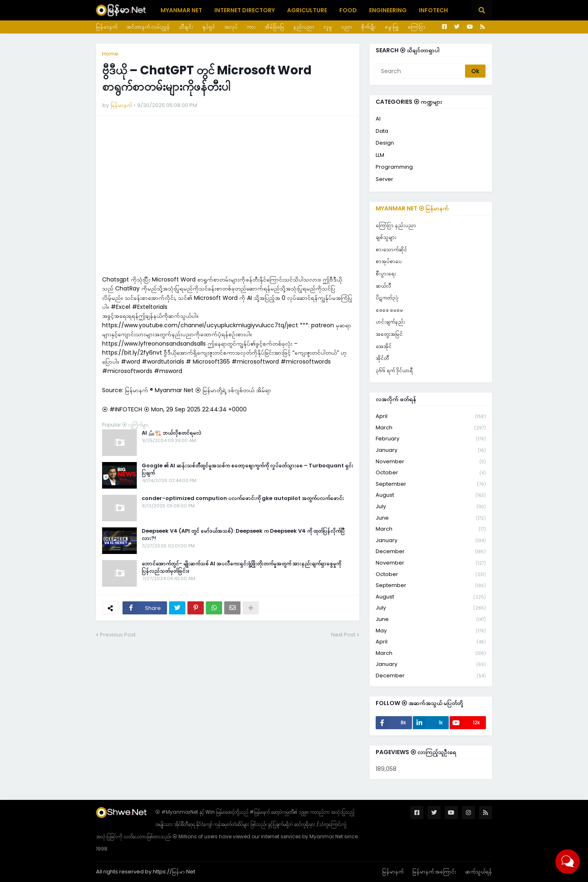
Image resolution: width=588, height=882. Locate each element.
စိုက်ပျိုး (368, 27)
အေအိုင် (384, 346)
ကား (251, 27)
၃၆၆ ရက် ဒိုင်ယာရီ (394, 370)
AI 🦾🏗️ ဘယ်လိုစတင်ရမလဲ (171, 433)
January (431, 450)
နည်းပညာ (304, 27)
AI (378, 119)
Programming (394, 167)
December (431, 552)
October (431, 473)
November (431, 462)
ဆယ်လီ (383, 286)
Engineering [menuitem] (388, 10)
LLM (380, 155)
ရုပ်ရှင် (209, 27)
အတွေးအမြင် (389, 334)
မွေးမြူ (392, 27)
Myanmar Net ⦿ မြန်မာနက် (412, 208)
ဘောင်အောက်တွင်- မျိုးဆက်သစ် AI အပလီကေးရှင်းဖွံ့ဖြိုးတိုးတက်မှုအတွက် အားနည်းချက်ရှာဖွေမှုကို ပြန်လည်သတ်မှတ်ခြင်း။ (241, 567)
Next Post (343, 635)
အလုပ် (231, 27)
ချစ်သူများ (386, 237)
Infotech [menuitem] (433, 10)
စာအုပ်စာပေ (389, 261)
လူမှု (328, 27)
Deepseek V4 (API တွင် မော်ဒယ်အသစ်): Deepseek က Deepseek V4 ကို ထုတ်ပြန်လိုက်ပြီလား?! (243, 535)
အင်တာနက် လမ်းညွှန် (148, 27)
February (431, 439)
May (431, 631)
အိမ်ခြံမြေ (274, 27)
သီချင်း (186, 27)
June (431, 518)
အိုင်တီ (382, 358)
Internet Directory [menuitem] (245, 10)
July (431, 507)
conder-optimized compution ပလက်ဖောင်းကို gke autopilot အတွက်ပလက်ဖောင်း (243, 498)
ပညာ (346, 27)
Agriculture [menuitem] (307, 10)
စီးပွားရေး (386, 274)
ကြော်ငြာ (416, 27)
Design (385, 143)
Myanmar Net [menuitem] (181, 10)
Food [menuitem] (348, 10)
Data (382, 131)
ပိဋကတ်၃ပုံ (387, 298)
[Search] (421, 71)
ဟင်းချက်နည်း (390, 322)
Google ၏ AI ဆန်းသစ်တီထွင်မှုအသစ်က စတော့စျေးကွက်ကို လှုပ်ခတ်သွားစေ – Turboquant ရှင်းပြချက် (247, 469)
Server (384, 179)
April (431, 416)
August (431, 495)
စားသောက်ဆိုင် (391, 249)
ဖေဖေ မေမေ (389, 310)
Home (110, 54)
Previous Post (118, 635)
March (431, 428)
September (431, 484)
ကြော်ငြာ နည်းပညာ (396, 225)
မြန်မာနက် (107, 27)
